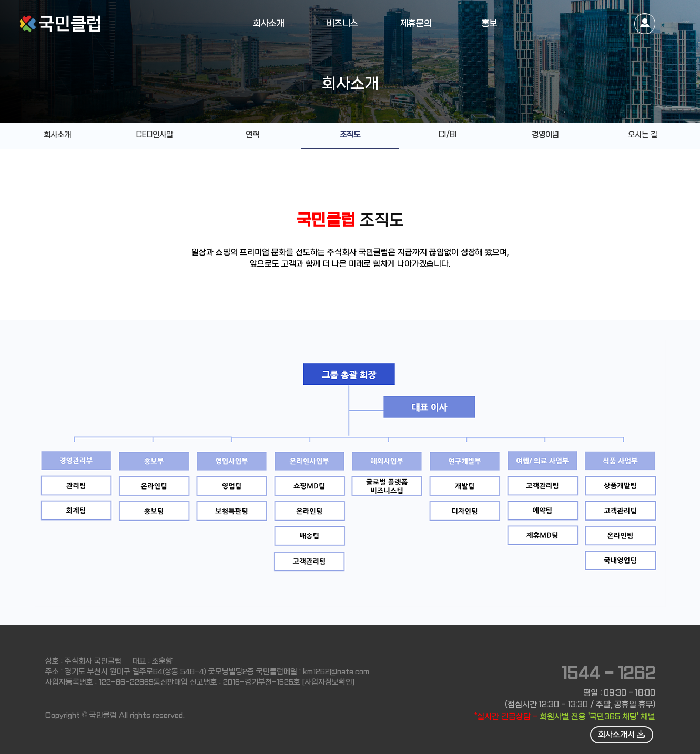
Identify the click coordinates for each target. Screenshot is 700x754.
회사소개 (269, 23)
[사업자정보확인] (328, 682)
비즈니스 (342, 23)
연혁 (252, 135)
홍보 (490, 23)
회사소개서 (621, 735)
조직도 (350, 135)
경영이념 (545, 135)
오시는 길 (643, 135)
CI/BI (448, 135)
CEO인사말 (155, 135)
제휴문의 (416, 23)
